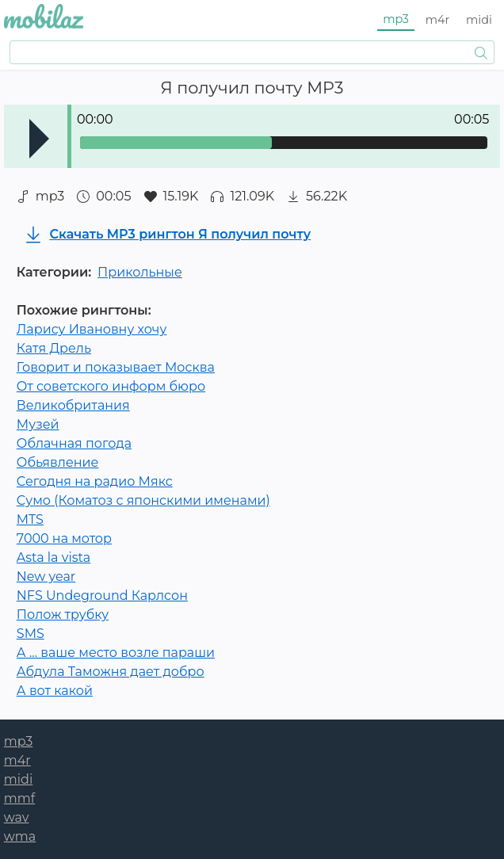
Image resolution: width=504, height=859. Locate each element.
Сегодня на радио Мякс (95, 481)
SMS (31, 634)
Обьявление (58, 462)
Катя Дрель (54, 348)
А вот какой (55, 691)
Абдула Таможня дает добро (111, 672)
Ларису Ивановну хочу (92, 329)
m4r (438, 20)
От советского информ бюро (111, 386)
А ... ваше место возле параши (116, 653)
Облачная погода (74, 443)
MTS (30, 519)
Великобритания (73, 405)
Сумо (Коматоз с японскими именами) (143, 500)
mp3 (396, 19)
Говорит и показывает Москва (116, 367)
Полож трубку (63, 615)
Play (39, 139)
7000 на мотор (64, 538)
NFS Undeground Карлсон (102, 596)
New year (46, 576)
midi (479, 20)
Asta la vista (53, 557)
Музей (38, 424)
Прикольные (140, 272)
